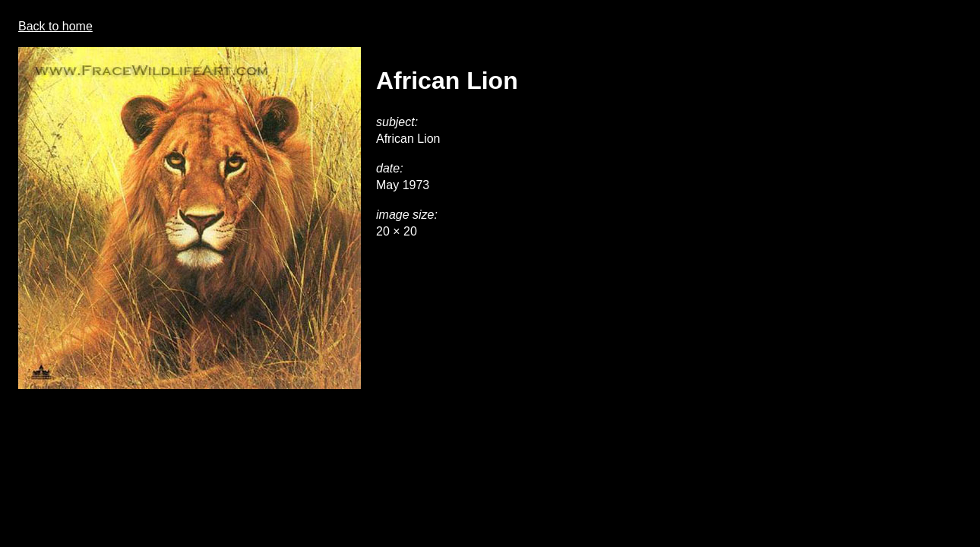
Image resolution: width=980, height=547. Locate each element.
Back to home (55, 26)
